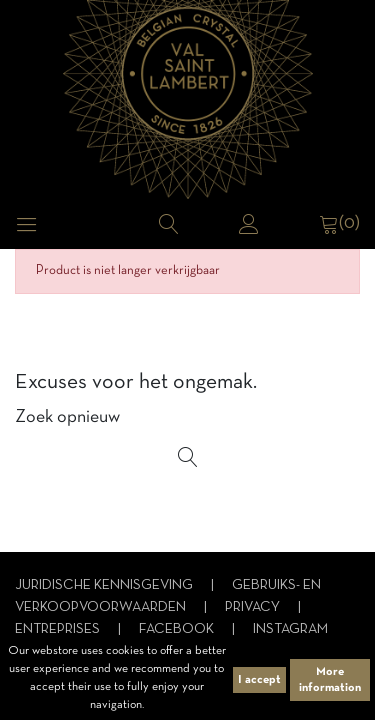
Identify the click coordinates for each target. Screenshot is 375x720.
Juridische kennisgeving (105, 585)
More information (330, 680)
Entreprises (59, 629)
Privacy (254, 607)
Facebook (178, 629)
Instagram (290, 629)
